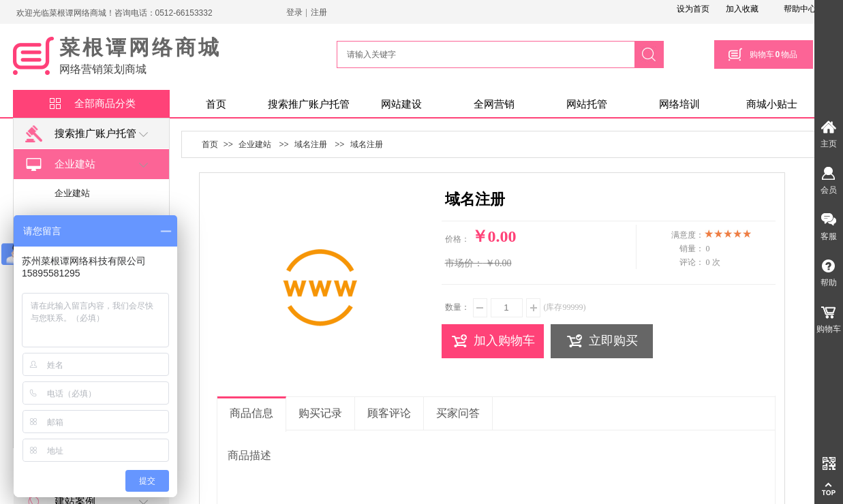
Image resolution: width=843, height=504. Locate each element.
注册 (319, 12)
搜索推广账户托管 (309, 104)
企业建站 (60, 164)
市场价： (464, 263)
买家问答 (458, 413)
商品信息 (251, 413)
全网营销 (494, 104)
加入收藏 (742, 9)
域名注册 (311, 144)
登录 (294, 12)
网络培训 (679, 104)
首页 (216, 104)
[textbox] (484, 54)
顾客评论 (389, 413)
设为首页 (693, 9)
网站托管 (587, 104)
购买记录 (320, 413)
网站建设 (401, 104)
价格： (457, 239)
